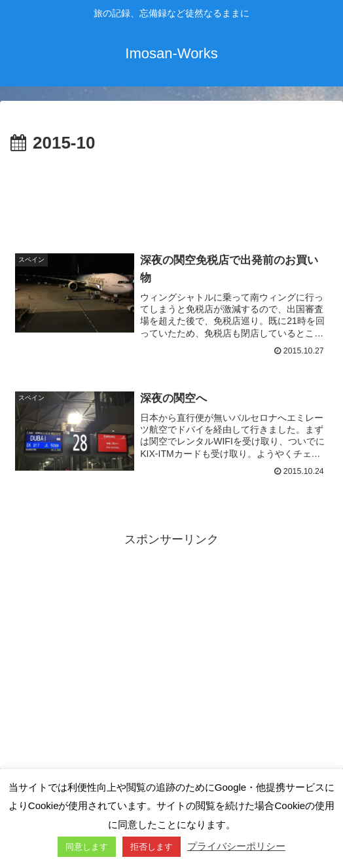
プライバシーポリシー (236, 846)
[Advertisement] (171, 197)
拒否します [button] (152, 847)
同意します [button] (87, 847)
